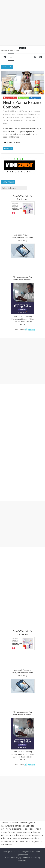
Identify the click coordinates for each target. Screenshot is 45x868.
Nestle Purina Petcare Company (22, 105)
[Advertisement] (22, 23)
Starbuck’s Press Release (11, 51)
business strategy (22, 114)
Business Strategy (10, 98)
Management (35, 98)
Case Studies (23, 98)
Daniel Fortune (23, 111)
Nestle (17, 117)
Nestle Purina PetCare (27, 117)
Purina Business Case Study (22, 120)
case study (10, 117)
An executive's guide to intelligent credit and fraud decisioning (23, 238)
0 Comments (34, 111)
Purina (9, 120)
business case (10, 114)
